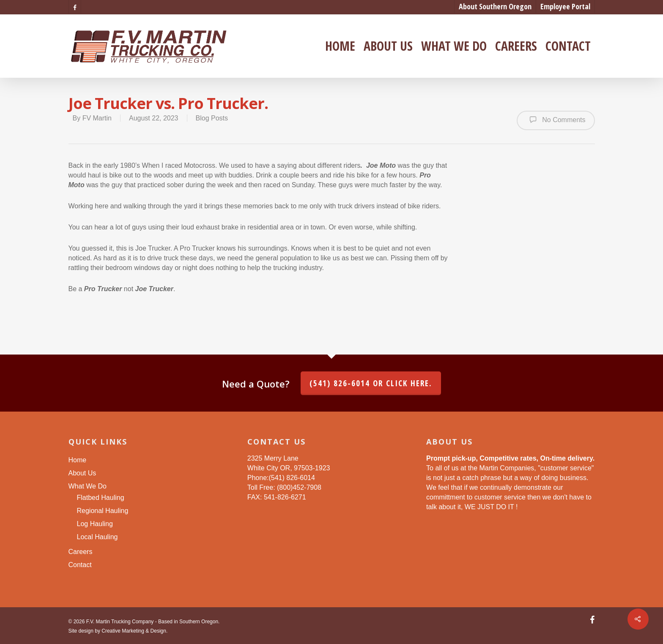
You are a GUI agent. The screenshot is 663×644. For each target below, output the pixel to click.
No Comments (556, 120)
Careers (516, 46)
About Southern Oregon (495, 6)
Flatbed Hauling (101, 498)
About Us (388, 46)
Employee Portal (565, 6)
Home (340, 46)
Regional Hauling (103, 511)
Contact (568, 46)
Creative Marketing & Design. (134, 631)
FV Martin (97, 118)
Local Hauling (97, 537)
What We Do (454, 46)
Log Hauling (95, 524)
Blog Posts (212, 118)
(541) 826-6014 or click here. (371, 383)
